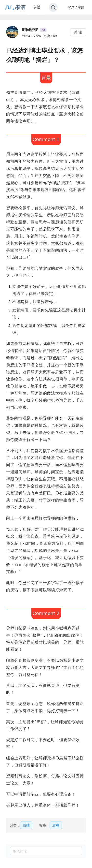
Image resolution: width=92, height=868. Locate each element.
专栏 (36, 7)
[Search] (53, 7)
